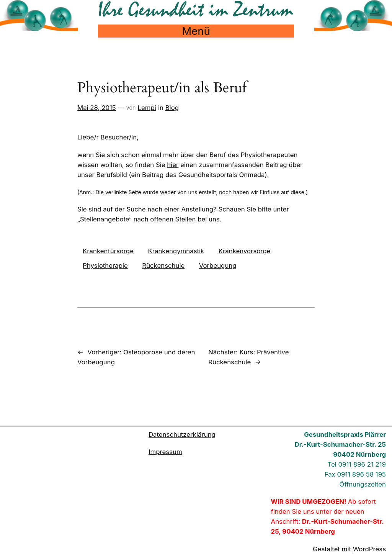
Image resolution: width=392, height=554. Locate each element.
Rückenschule (163, 266)
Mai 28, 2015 (97, 108)
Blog (172, 108)
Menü (196, 31)
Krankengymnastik (176, 251)
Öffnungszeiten (363, 484)
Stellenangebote (105, 219)
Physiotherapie (105, 266)
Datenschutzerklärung (182, 434)
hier (173, 165)
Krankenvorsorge (245, 251)
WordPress (369, 549)
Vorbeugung (218, 266)
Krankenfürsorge (108, 251)
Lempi (147, 108)
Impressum (165, 452)
